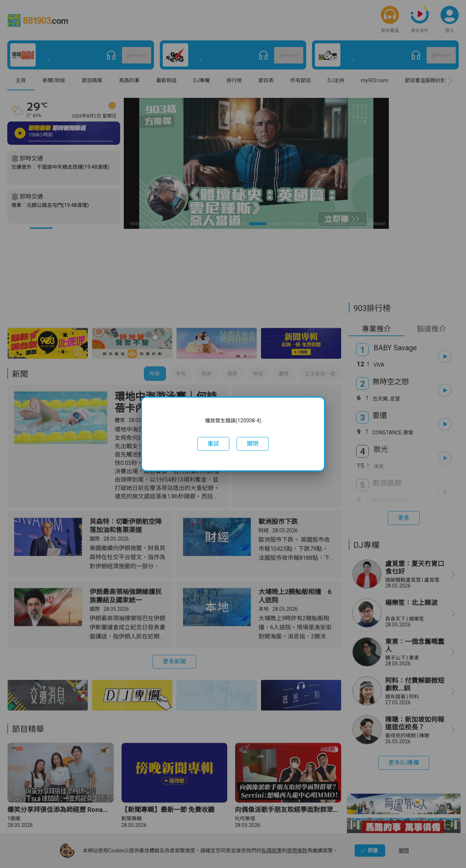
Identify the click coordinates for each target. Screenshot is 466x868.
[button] (213, 444)
